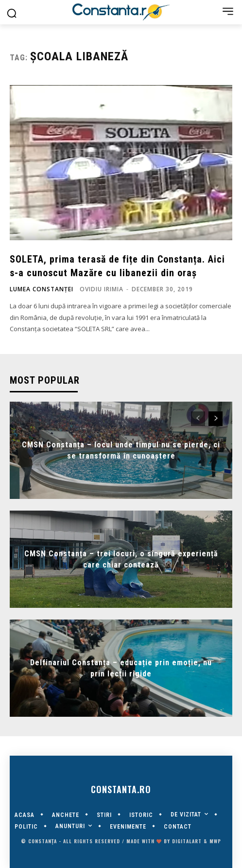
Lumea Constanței (42, 289)
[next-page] (216, 419)
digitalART (187, 841)
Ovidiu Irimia (102, 289)
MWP (215, 841)
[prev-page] (198, 419)
